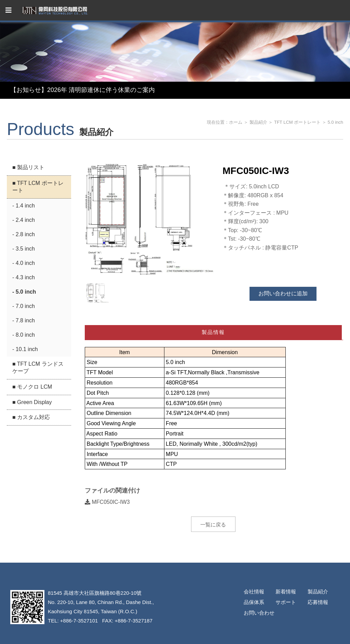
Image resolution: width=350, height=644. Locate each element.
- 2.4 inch (24, 220)
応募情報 (318, 602)
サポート (286, 602)
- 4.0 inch (24, 263)
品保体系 (254, 602)
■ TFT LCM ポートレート (38, 187)
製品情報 (213, 332)
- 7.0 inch (24, 306)
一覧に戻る (213, 525)
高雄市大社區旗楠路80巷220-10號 (103, 593)
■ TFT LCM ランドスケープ (38, 367)
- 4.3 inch (24, 277)
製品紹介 (258, 122)
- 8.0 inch (24, 335)
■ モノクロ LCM (32, 387)
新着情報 (286, 592)
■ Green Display (32, 402)
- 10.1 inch (25, 349)
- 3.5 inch (24, 249)
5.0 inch (335, 122)
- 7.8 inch (24, 320)
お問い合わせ (259, 613)
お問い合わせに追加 (283, 293)
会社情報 (254, 592)
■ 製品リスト (28, 167)
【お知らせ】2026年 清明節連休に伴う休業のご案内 (83, 90)
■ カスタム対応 (31, 417)
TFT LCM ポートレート (297, 122)
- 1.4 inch (24, 206)
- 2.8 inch (24, 234)
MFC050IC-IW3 (107, 502)
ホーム (236, 122)
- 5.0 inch (24, 292)
